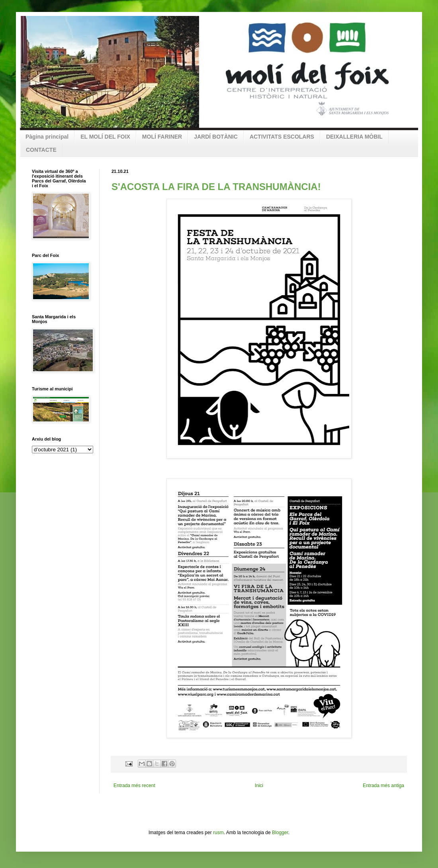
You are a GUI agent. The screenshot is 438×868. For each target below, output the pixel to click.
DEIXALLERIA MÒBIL (354, 137)
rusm (218, 833)
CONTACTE (41, 150)
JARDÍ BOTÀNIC (216, 137)
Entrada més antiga (383, 786)
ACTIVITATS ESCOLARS (282, 137)
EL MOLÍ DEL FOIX (105, 137)
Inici (259, 786)
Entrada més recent (134, 786)
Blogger (280, 833)
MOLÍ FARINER (162, 137)
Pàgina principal (47, 137)
